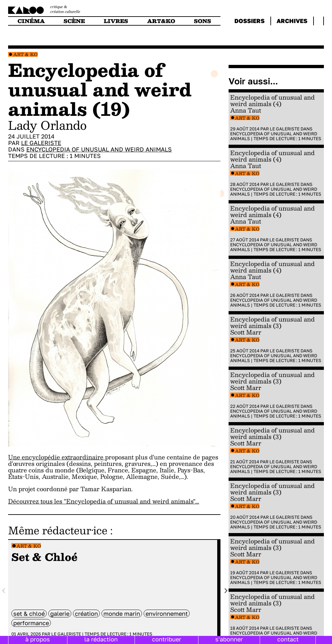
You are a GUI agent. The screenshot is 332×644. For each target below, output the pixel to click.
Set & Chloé (29, 614)
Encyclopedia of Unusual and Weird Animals (99, 149)
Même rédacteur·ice (58, 530)
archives (292, 21)
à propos (38, 639)
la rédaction (101, 639)
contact (288, 639)
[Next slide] (225, 591)
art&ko (161, 21)
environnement (167, 614)
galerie (60, 614)
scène (74, 21)
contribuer (167, 639)
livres (116, 21)
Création (86, 614)
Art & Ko (25, 54)
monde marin (122, 614)
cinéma (31, 21)
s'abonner (229, 639)
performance (31, 623)
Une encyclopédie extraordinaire (57, 457)
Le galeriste (41, 143)
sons (202, 21)
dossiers (249, 21)
